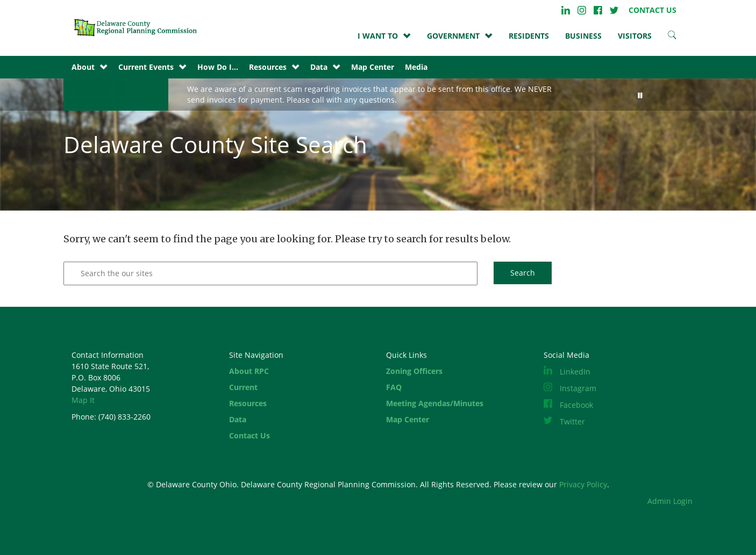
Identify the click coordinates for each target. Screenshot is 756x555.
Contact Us (249, 435)
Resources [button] (268, 67)
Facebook (598, 10)
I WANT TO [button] (378, 36)
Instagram (582, 10)
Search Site (672, 35)
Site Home (139, 27)
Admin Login (670, 501)
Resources (248, 403)
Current (243, 387)
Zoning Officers (414, 371)
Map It (83, 400)
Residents (529, 36)
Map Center (373, 67)
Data (238, 419)
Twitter (614, 10)
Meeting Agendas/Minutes (435, 403)
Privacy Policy (583, 484)
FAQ (394, 387)
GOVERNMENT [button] (453, 36)
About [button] (83, 67)
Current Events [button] (146, 67)
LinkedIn (566, 10)
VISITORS (635, 36)
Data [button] (319, 67)
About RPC (249, 371)
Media (416, 67)
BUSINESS (583, 36)
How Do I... (218, 67)
